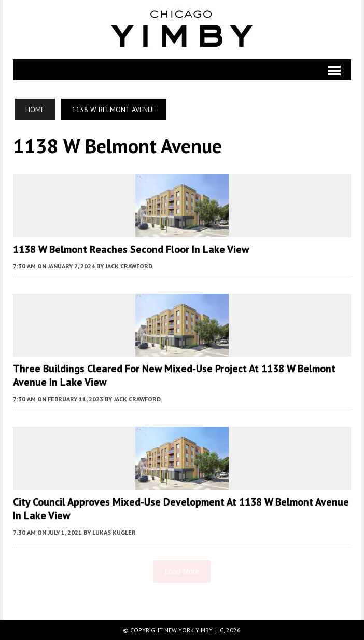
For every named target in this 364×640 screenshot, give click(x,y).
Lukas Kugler (114, 532)
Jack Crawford (129, 266)
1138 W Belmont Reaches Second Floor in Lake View (131, 249)
